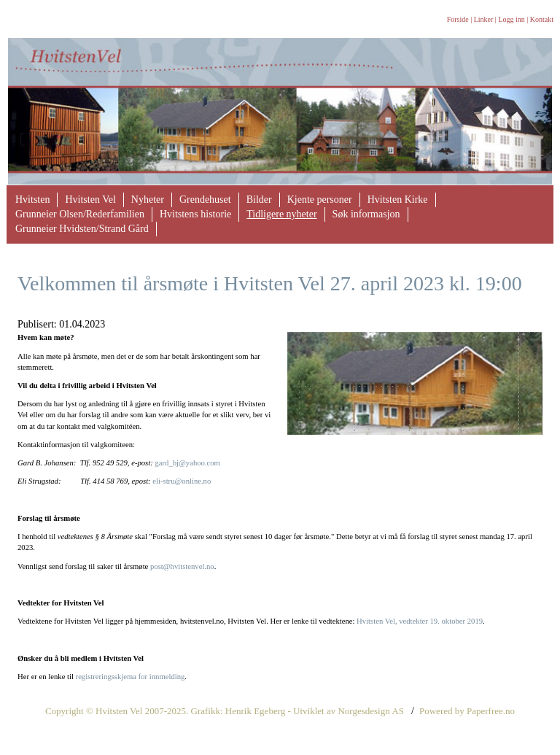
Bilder (259, 200)
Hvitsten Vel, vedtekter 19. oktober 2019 (420, 621)
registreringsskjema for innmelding (131, 677)
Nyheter (148, 200)
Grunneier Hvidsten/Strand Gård (82, 229)
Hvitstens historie (195, 214)
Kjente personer (320, 200)
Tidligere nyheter (281, 214)
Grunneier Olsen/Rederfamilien (80, 214)
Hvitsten (32, 200)
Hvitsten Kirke (398, 200)
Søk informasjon (366, 214)
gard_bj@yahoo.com (187, 463)
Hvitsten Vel (90, 200)
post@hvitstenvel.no (182, 566)
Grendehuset (205, 200)
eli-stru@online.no (182, 481)
